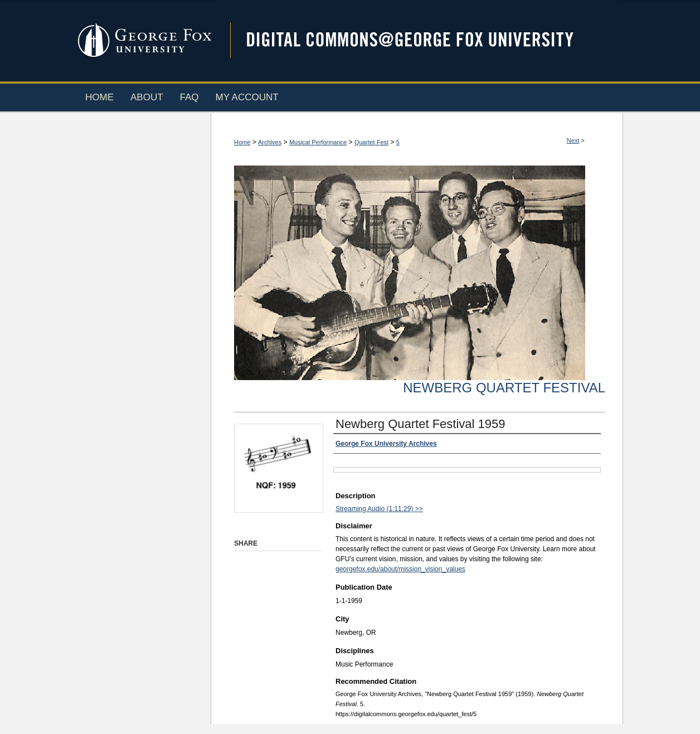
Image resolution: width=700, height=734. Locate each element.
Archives (270, 142)
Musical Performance (318, 142)
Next (573, 140)
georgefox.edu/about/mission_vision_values (400, 569)
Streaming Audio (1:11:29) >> (379, 509)
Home (242, 142)
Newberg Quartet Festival (504, 388)
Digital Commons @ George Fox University (420, 40)
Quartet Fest (371, 142)
